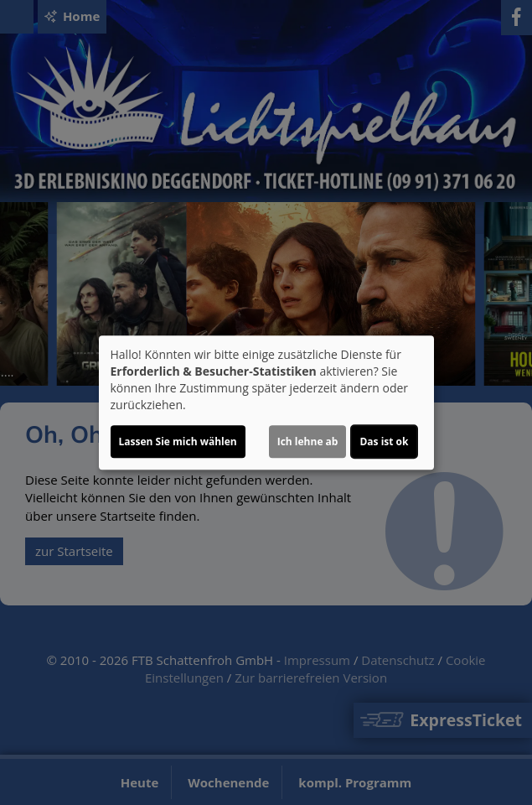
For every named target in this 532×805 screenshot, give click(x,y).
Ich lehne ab (308, 441)
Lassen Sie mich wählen (178, 441)
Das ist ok (384, 441)
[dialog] (266, 402)
